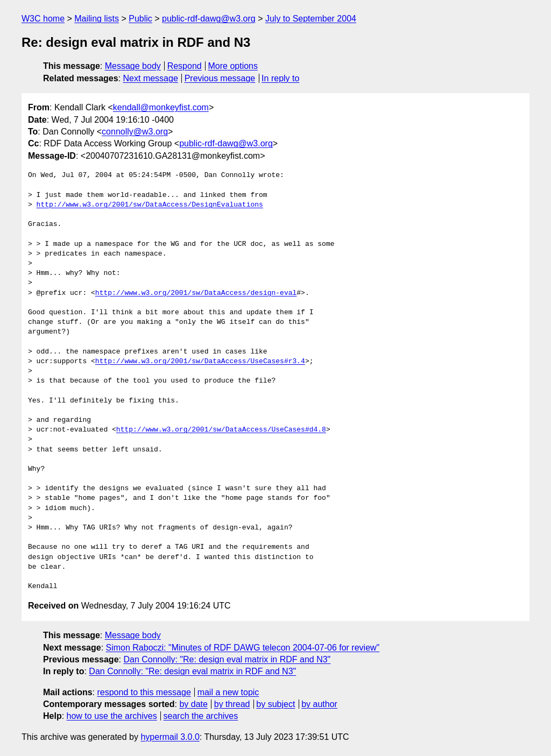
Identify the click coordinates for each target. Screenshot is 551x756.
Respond (185, 66)
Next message (151, 78)
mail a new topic (228, 692)
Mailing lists (97, 19)
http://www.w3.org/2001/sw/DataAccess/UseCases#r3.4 (200, 362)
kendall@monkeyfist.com (161, 107)
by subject (275, 704)
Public (140, 19)
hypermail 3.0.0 (170, 737)
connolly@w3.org (135, 132)
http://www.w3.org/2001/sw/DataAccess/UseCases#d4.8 (221, 430)
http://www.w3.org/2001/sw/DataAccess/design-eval (196, 293)
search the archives (201, 716)
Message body (133, 66)
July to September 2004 (311, 19)
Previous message (220, 78)
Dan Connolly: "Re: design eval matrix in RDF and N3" (227, 659)
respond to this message (144, 692)
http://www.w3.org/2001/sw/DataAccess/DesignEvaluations (150, 205)
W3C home (43, 19)
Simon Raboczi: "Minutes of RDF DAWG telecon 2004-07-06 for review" (243, 648)
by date (193, 704)
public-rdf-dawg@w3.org (209, 19)
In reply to (280, 78)
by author (319, 704)
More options (233, 66)
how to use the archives (112, 716)
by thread (232, 704)
